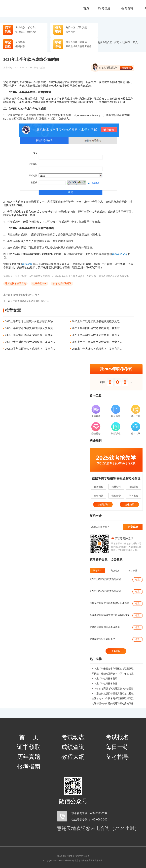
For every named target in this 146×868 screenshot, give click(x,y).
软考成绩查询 (39, 283)
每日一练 (71, 27)
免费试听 (133, 527)
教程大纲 (71, 32)
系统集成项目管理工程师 (79, 46)
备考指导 (20, 42)
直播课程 (99, 487)
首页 (86, 8)
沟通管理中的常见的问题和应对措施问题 (112, 704)
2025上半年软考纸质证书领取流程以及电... (97, 321)
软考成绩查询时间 (62, 283)
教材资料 (116, 487)
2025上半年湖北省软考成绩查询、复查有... (97, 335)
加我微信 (126, 68)
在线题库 (134, 487)
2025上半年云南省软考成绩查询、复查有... (97, 342)
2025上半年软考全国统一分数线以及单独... (30, 321)
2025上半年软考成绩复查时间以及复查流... (30, 328)
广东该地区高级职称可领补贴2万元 (26, 301)
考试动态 (20, 27)
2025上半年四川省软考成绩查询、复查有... (97, 328)
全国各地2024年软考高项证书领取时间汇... (112, 699)
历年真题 (82, 27)
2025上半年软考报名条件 (103, 684)
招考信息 (105, 8)
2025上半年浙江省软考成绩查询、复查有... (30, 335)
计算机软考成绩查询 (15, 283)
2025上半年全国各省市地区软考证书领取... (112, 669)
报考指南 (20, 46)
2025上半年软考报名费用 (103, 679)
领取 (138, 580)
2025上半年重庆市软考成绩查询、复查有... (30, 342)
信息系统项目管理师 (76, 42)
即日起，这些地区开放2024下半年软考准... (112, 674)
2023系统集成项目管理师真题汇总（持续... (112, 694)
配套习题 (99, 496)
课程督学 (116, 496)
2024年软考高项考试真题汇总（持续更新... (112, 689)
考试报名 (32, 27)
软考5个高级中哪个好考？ (21, 295)
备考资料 (128, 8)
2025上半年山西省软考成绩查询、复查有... (30, 349)
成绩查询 (32, 32)
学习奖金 (134, 496)
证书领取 (20, 32)
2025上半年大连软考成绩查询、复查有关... (97, 349)
